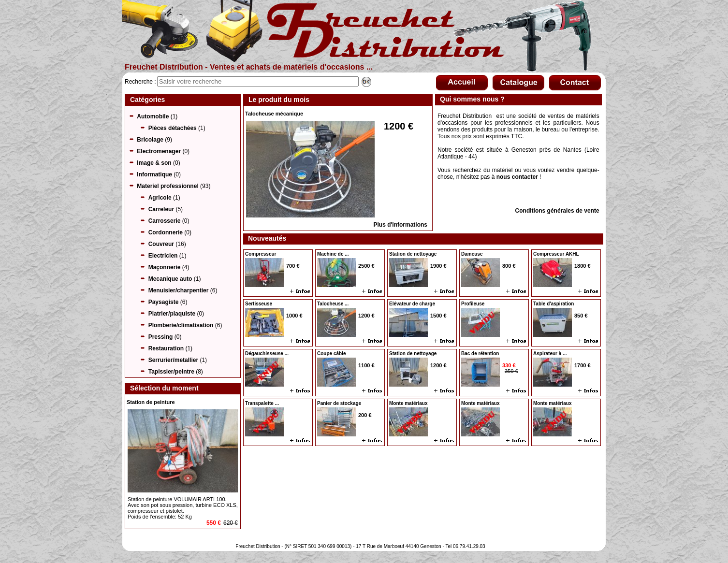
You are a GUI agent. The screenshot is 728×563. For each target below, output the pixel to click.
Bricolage (150, 140)
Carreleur (161, 209)
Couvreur (161, 244)
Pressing (161, 337)
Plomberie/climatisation (181, 325)
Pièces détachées (173, 128)
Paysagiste (164, 302)
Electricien (163, 256)
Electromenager (159, 151)
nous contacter (517, 177)
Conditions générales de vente (557, 211)
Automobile (153, 116)
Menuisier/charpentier (179, 290)
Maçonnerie (165, 267)
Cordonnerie (166, 232)
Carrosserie (165, 221)
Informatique (154, 174)
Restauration (166, 348)
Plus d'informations (400, 225)
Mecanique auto (170, 279)
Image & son (154, 163)
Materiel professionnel (167, 186)
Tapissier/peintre (171, 372)
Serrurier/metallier (173, 360)
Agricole (160, 198)
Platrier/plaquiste (172, 314)
